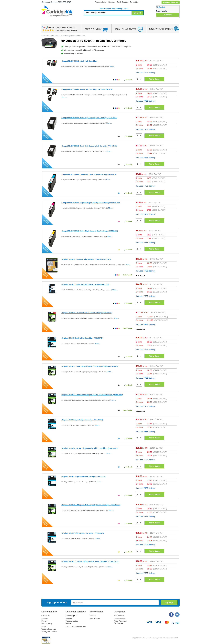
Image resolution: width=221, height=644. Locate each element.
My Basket (160, 7)
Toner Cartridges (85, 22)
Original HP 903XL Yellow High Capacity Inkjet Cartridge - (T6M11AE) (90, 561)
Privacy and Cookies (49, 632)
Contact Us (134, 2)
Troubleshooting (72, 621)
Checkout (168, 15)
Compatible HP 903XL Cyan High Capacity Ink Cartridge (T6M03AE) (89, 174)
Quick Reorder (170, 2)
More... (112, 66)
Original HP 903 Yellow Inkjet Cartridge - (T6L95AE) (83, 533)
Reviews (69, 624)
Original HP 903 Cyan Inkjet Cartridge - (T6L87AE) (82, 420)
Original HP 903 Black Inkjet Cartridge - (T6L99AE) (82, 338)
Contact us (45, 616)
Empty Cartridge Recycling (76, 626)
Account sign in (101, 2)
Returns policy (47, 624)
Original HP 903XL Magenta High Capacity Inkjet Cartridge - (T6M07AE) (91, 505)
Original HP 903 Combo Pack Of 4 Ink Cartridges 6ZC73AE (85, 284)
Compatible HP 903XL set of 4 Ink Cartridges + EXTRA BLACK (87, 89)
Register (112, 2)
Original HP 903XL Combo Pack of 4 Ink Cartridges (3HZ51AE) (87, 313)
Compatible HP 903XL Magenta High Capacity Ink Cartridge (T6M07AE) (91, 203)
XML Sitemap (95, 618)
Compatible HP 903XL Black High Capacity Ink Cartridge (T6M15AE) (89, 146)
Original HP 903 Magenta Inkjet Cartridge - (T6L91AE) (83, 476)
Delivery (44, 621)
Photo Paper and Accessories (115, 22)
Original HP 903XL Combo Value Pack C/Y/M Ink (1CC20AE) (86, 259)
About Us (45, 618)
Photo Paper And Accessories (120, 622)
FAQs (44, 626)
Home (47, 22)
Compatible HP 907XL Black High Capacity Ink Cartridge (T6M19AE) (89, 118)
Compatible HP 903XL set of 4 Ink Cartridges (79, 61)
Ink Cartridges (63, 22)
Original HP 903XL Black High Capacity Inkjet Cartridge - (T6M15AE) (90, 366)
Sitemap (93, 616)
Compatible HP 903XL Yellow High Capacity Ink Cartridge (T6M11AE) (90, 231)
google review (60, 29)
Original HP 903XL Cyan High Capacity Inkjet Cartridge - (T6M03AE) (89, 448)
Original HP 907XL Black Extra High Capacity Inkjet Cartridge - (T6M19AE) (92, 395)
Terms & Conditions (49, 629)
